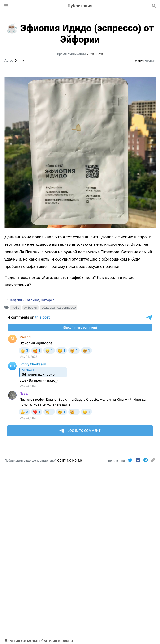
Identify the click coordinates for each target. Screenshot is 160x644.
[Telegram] (146, 460)
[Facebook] (138, 460)
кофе (16, 307)
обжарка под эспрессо (59, 307)
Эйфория (48, 300)
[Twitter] (131, 460)
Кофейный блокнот (25, 300)
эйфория (30, 307)
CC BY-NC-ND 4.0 (70, 460)
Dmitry (19, 60)
